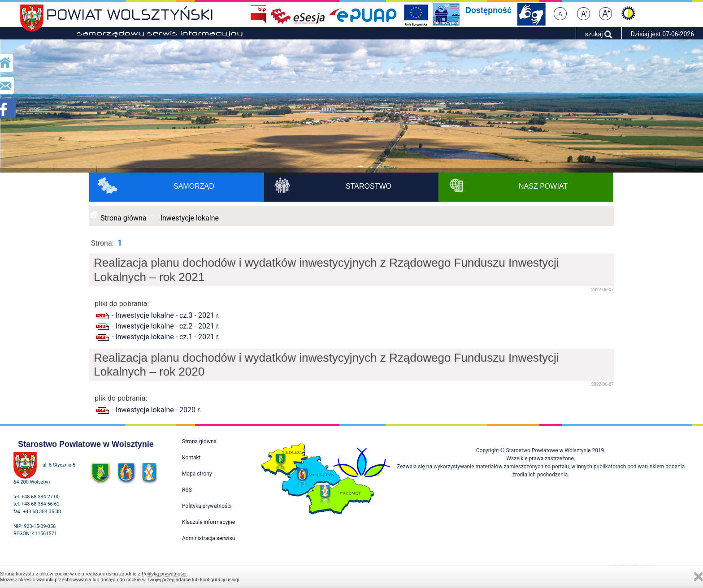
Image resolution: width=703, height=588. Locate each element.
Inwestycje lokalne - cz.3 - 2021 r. (167, 315)
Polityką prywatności (164, 574)
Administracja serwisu (208, 538)
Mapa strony (197, 474)
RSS (187, 490)
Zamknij (699, 577)
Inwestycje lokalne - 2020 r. (158, 410)
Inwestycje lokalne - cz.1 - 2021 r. (167, 337)
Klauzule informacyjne (208, 522)
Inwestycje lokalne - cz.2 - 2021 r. (167, 326)
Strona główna (124, 218)
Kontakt (191, 458)
